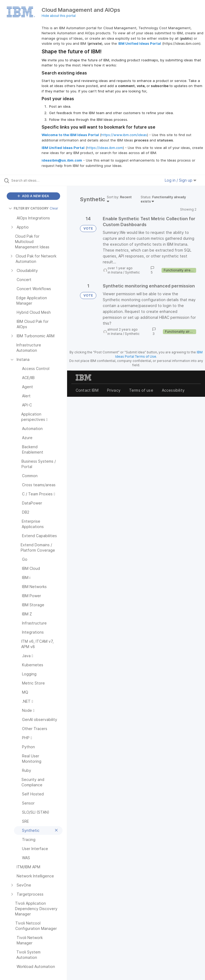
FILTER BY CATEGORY (29, 208)
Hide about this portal (59, 16)
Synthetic (132, 272)
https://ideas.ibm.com (105, 148)
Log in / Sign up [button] (181, 180)
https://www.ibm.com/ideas (124, 135)
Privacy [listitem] (114, 390)
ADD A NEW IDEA (33, 196)
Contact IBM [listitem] (87, 390)
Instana (117, 272)
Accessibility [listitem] (173, 390)
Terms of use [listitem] (141, 390)
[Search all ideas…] (36, 180)
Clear (54, 208)
